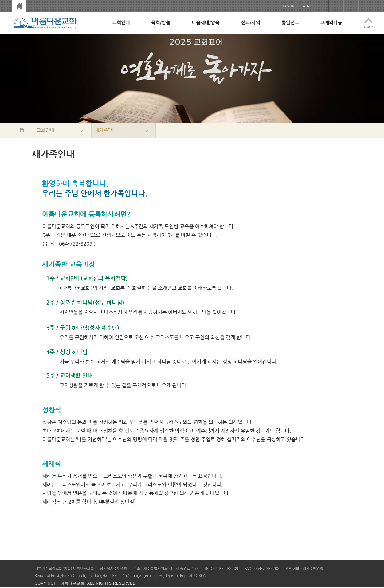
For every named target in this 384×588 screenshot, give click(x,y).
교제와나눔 (331, 23)
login (289, 6)
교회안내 (121, 23)
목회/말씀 (161, 23)
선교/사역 (251, 23)
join (305, 6)
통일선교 (290, 23)
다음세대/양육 (206, 23)
